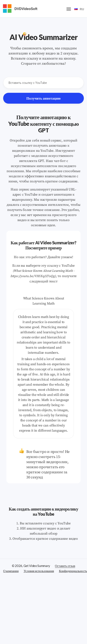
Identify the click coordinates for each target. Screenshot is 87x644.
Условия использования (39, 571)
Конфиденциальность (73, 571)
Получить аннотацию (43, 98)
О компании (11, 571)
